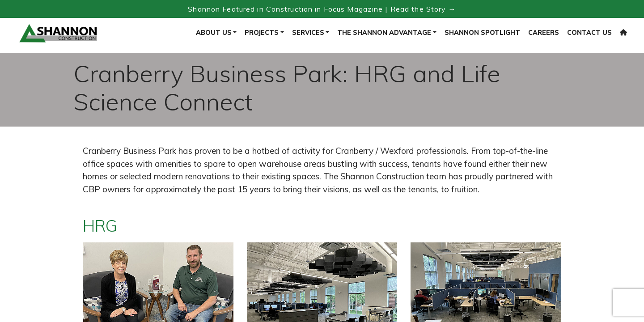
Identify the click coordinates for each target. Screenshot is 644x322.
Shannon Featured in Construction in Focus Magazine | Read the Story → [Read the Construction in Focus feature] (322, 9)
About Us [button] (214, 33)
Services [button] (308, 33)
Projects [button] (262, 33)
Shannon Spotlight (482, 33)
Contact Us (589, 33)
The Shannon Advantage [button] (384, 33)
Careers (544, 33)
